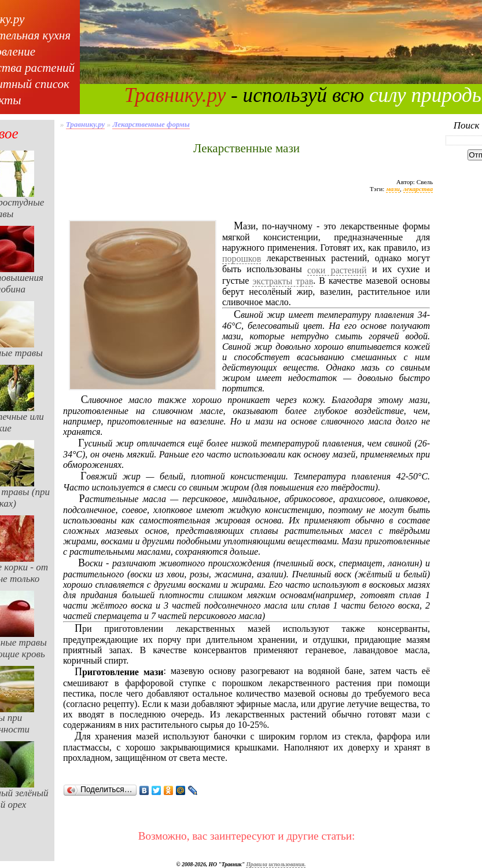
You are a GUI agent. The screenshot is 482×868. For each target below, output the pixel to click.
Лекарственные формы (151, 124)
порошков (242, 259)
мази (393, 189)
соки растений (337, 270)
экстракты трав (283, 281)
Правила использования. (276, 864)
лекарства (418, 189)
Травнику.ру (175, 95)
